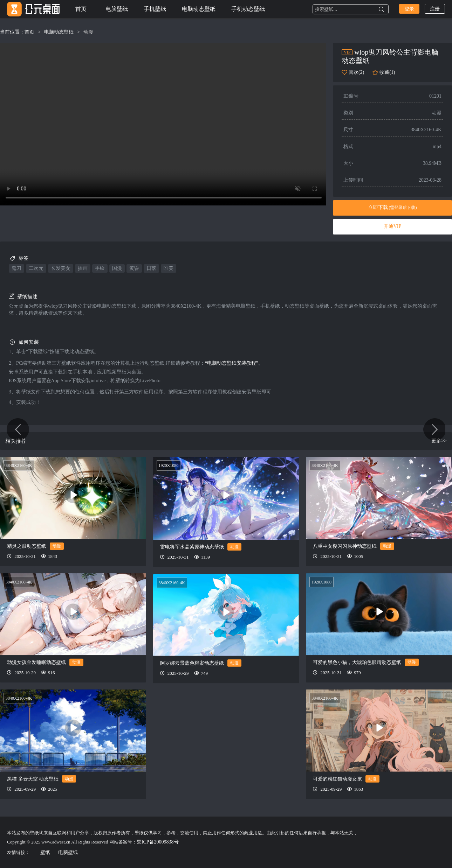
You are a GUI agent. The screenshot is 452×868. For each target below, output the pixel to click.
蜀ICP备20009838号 (158, 842)
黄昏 (134, 268)
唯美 (169, 268)
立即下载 (393, 207)
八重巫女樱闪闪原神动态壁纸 (345, 546)
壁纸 (45, 852)
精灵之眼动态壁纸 (27, 546)
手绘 (100, 268)
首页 (81, 9)
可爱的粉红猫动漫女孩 (337, 779)
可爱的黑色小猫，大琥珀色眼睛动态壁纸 (357, 662)
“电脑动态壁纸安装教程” (232, 363)
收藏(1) (387, 72)
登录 (409, 9)
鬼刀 (16, 268)
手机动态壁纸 (248, 9)
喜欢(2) (356, 72)
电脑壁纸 (117, 9)
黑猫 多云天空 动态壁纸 (33, 779)
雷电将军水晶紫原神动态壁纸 (192, 547)
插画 (83, 268)
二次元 (36, 268)
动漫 (88, 32)
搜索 (382, 9)
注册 (435, 9)
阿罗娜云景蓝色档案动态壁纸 (192, 663)
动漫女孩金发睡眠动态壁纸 (36, 662)
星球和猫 (434, 434)
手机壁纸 (155, 9)
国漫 (117, 268)
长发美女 (61, 268)
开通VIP (393, 226)
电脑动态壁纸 (199, 9)
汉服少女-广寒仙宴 (18, 434)
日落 (151, 268)
